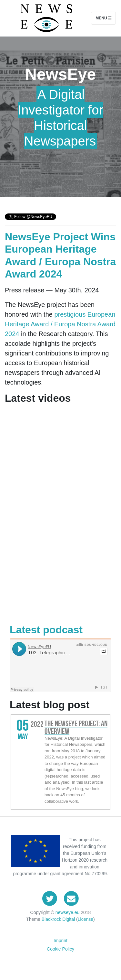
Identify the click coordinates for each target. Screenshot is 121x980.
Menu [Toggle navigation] (103, 18)
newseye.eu (68, 912)
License (86, 919)
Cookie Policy (60, 949)
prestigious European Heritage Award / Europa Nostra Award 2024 (60, 324)
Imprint (60, 941)
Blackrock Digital (58, 919)
